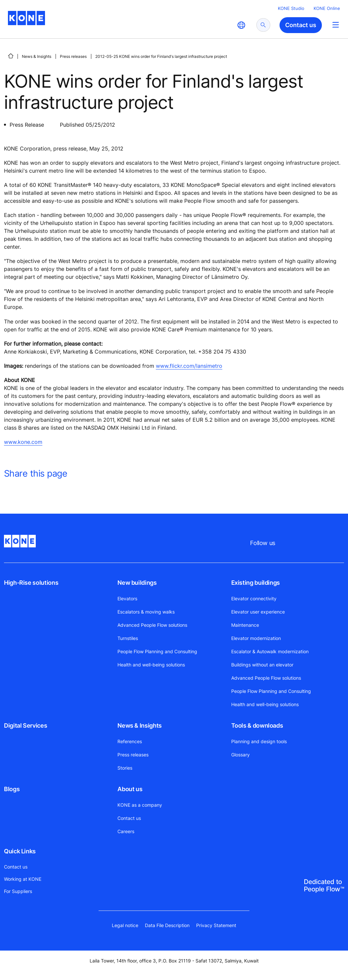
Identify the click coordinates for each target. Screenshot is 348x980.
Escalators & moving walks (146, 612)
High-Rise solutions (31, 583)
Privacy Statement (216, 925)
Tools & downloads (257, 725)
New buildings (137, 583)
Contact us (129, 818)
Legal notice (125, 925)
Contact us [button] (301, 25)
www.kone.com (23, 442)
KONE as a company (140, 805)
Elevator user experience (258, 612)
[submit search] (263, 25)
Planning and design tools (259, 741)
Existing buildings (256, 583)
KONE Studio (291, 8)
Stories (125, 768)
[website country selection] (241, 25)
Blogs (12, 789)
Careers (126, 831)
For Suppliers (18, 891)
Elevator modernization (256, 638)
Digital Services (25, 725)
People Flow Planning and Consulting (157, 651)
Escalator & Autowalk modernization (270, 651)
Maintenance (245, 625)
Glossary (240, 755)
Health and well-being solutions (151, 665)
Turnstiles (128, 638)
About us (130, 789)
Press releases (73, 56)
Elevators (127, 598)
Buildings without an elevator (262, 665)
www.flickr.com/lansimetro (189, 366)
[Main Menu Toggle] (336, 25)
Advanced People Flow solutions (152, 625)
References (130, 741)
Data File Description (167, 925)
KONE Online (327, 8)
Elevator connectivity (254, 598)
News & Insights (37, 56)
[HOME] (11, 56)
